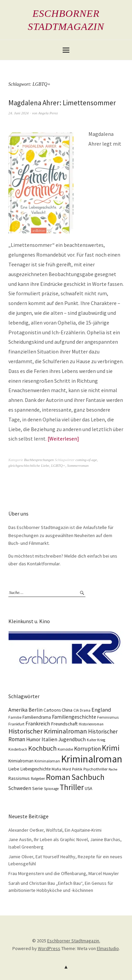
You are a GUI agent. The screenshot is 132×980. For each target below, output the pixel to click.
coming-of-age (86, 460)
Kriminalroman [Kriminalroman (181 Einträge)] (92, 759)
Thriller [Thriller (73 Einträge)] (72, 787)
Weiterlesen (63, 439)
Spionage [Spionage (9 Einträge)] (51, 789)
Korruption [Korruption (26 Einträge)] (87, 749)
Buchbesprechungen (39, 460)
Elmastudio (108, 948)
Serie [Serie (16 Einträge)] (38, 788)
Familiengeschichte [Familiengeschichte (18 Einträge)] (74, 717)
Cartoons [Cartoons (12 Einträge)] (52, 710)
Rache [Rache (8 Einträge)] (113, 769)
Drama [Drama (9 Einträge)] (85, 710)
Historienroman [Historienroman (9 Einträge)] (91, 724)
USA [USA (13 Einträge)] (88, 788)
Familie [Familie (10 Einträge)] (15, 717)
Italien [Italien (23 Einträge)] (49, 739)
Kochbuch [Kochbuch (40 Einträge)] (42, 748)
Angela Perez (48, 113)
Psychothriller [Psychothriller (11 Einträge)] (95, 769)
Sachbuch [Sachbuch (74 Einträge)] (88, 777)
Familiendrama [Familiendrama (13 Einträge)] (37, 717)
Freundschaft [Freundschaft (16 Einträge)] (64, 724)
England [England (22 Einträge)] (101, 710)
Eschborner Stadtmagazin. (74, 941)
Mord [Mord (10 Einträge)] (67, 769)
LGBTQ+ (58, 465)
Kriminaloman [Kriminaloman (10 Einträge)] (47, 761)
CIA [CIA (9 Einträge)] (76, 710)
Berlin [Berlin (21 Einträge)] (36, 710)
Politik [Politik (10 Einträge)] (77, 769)
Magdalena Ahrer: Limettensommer (62, 103)
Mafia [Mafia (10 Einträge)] (56, 769)
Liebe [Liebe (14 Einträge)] (14, 769)
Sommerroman (78, 465)
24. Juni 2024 (18, 113)
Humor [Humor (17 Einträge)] (33, 739)
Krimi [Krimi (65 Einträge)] (111, 748)
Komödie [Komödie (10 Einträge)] (65, 749)
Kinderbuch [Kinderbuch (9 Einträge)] (18, 749)
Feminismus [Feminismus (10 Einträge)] (108, 717)
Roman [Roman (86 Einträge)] (58, 777)
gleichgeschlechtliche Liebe (29, 465)
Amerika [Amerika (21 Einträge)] (18, 710)
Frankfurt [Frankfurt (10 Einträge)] (16, 724)
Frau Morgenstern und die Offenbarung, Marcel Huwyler (64, 873)
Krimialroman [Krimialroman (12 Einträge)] (21, 761)
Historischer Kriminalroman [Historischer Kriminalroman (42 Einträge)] (48, 731)
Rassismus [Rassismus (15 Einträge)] (19, 778)
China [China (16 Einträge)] (67, 710)
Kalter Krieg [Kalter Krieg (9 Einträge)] (96, 740)
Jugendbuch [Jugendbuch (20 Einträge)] (72, 739)
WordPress (49, 948)
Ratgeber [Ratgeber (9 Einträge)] (38, 779)
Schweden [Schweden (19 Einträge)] (20, 788)
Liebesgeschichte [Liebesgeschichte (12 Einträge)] (36, 769)
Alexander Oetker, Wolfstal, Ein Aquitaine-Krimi (55, 830)
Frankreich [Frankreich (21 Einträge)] (38, 723)
